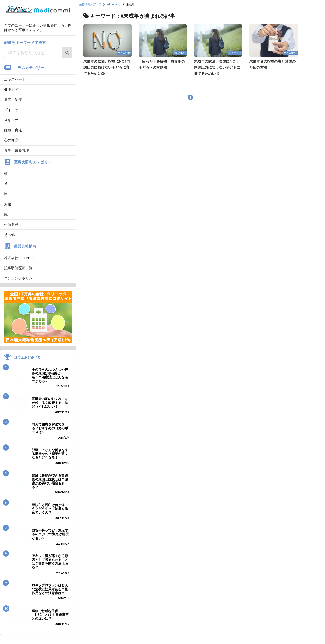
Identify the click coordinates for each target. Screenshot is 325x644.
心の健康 (11, 140)
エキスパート (15, 79)
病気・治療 (13, 100)
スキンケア (13, 120)
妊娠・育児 (13, 130)
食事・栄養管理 (17, 150)
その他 (9, 234)
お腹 (8, 204)
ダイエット (13, 110)
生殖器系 (11, 224)
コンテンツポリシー (20, 278)
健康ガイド (13, 89)
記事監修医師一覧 (18, 268)
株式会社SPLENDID (20, 258)
